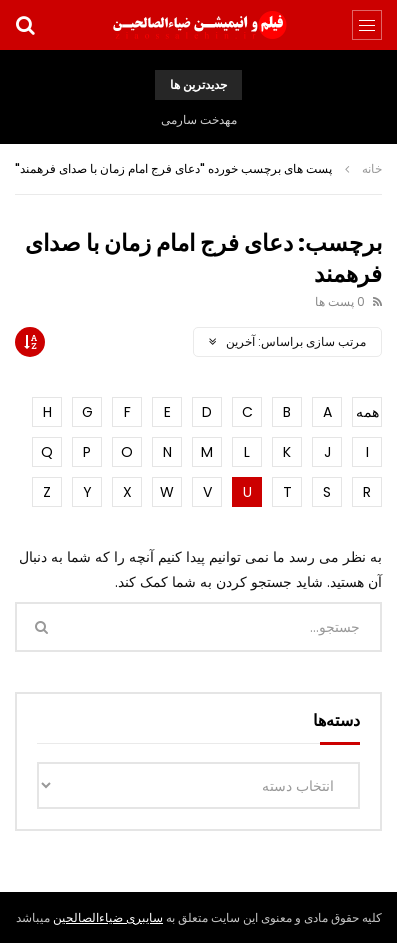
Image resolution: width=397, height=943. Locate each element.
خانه (372, 168)
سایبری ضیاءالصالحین (108, 917)
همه (367, 412)
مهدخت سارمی (199, 119)
